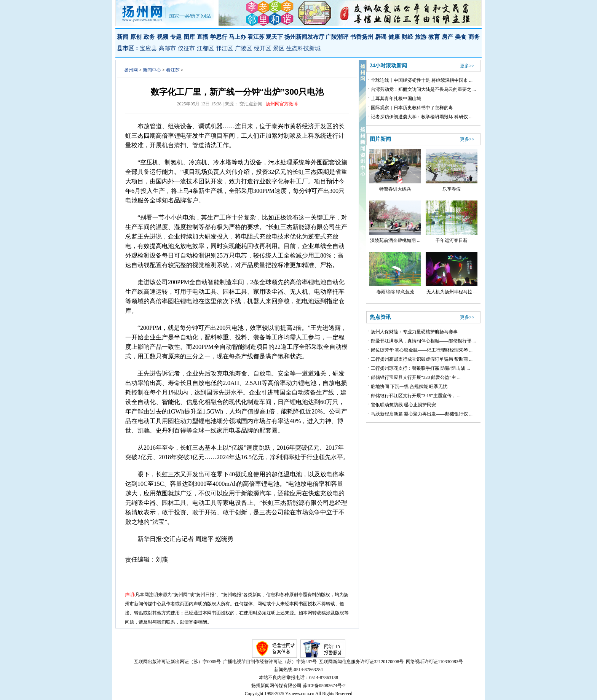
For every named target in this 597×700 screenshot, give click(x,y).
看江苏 (173, 70)
